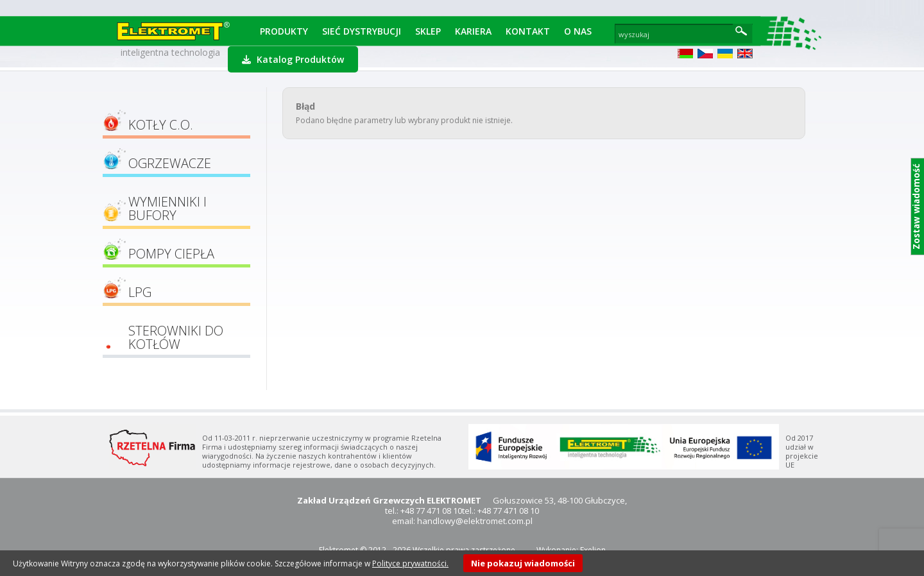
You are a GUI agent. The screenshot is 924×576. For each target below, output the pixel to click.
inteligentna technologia (170, 52)
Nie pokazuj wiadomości (523, 563)
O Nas (578, 31)
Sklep (428, 31)
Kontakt (528, 31)
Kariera (473, 31)
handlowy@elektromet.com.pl (475, 521)
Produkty (284, 31)
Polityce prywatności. (410, 563)
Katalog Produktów (293, 59)
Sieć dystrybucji (362, 31)
